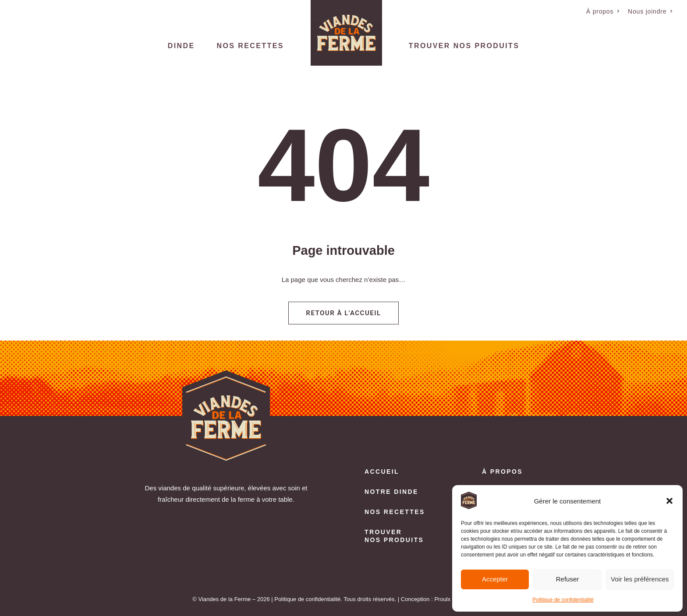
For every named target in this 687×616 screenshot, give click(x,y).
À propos (603, 11)
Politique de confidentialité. (308, 599)
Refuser (568, 579)
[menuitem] (603, 11)
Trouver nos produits (464, 46)
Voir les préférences (640, 579)
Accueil (382, 472)
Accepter (495, 579)
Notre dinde (391, 492)
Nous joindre (650, 11)
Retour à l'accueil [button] (343, 313)
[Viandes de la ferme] (346, 33)
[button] (669, 501)
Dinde (181, 46)
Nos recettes (250, 46)
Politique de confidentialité (563, 600)
